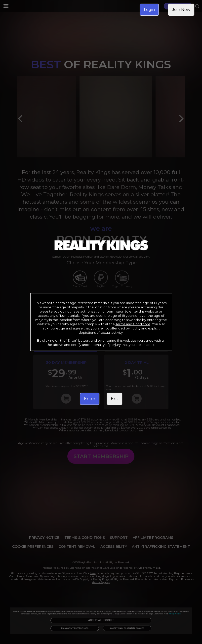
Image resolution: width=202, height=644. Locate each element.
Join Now (181, 10)
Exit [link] (115, 399)
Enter (90, 399)
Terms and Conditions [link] (133, 324)
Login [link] (149, 10)
